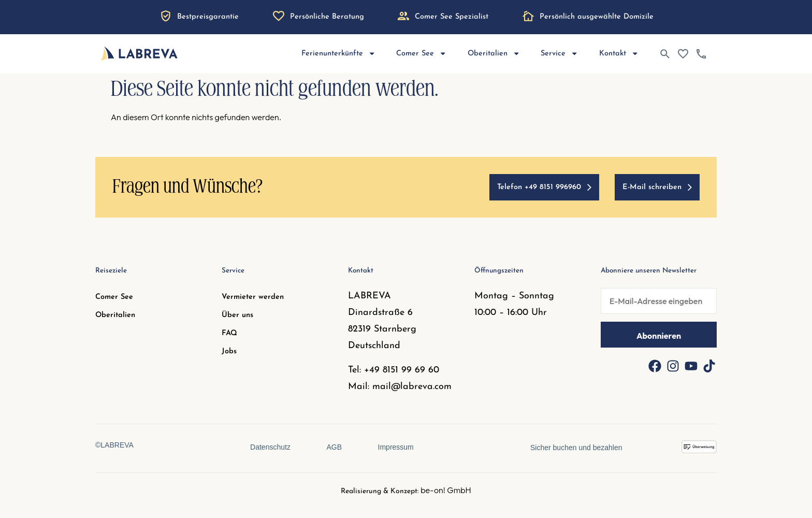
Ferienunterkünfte (339, 54)
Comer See (422, 54)
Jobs (229, 351)
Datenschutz (270, 447)
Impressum (396, 447)
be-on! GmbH (446, 490)
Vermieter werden (253, 297)
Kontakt (619, 54)
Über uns (237, 315)
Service (560, 54)
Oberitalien (494, 54)
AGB (334, 447)
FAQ (229, 333)
